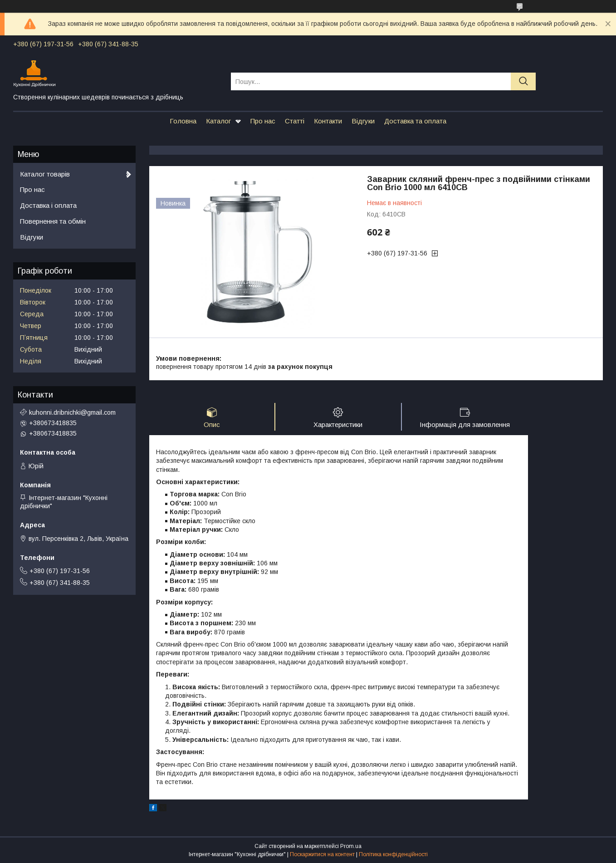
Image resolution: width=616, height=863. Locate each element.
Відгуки (363, 121)
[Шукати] (523, 81)
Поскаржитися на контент (322, 854)
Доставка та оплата (415, 121)
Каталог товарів (45, 174)
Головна (183, 121)
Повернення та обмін (53, 221)
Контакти (328, 121)
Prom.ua (351, 846)
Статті (295, 121)
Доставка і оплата (48, 205)
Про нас (263, 121)
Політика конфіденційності (393, 854)
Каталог (218, 121)
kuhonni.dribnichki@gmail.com (72, 412)
